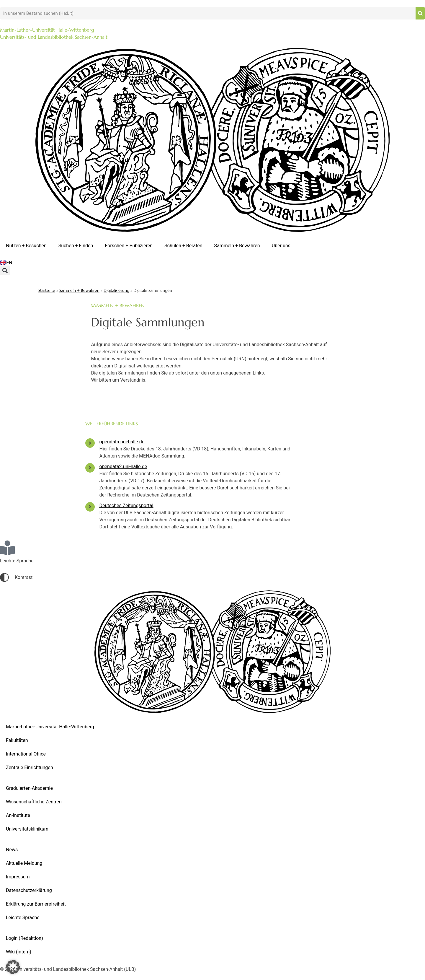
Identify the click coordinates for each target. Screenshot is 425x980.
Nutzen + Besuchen (26, 246)
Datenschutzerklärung (29, 890)
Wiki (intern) (19, 952)
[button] (5, 270)
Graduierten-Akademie (29, 788)
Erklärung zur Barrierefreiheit (36, 904)
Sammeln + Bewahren (237, 246)
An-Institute (18, 815)
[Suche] (420, 13)
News (12, 850)
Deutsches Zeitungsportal (126, 506)
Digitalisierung (116, 290)
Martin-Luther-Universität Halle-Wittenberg (50, 727)
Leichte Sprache (23, 918)
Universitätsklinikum (27, 829)
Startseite (47, 290)
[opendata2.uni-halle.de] (90, 468)
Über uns (281, 246)
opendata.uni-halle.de (122, 442)
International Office (26, 754)
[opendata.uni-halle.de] (90, 443)
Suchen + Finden (76, 246)
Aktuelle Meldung (24, 863)
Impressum (18, 877)
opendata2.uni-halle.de (123, 467)
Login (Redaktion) (24, 938)
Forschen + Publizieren (129, 246)
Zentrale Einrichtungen (30, 767)
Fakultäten (17, 740)
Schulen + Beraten (183, 246)
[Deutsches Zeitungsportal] (90, 507)
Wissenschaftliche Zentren (34, 802)
